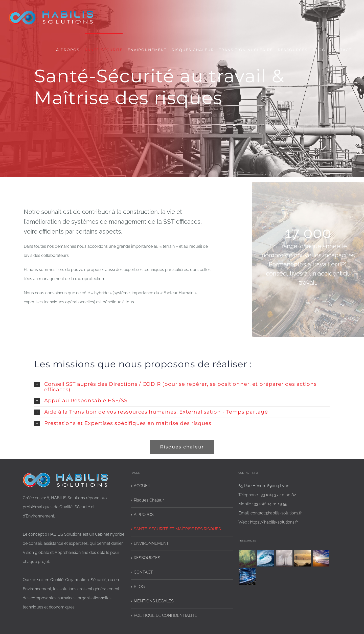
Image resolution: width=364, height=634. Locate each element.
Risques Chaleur (149, 500)
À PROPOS (144, 515)
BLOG (139, 587)
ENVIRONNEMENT (151, 543)
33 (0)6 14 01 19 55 (271, 504)
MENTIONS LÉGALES (154, 601)
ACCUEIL (142, 486)
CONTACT (143, 572)
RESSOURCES (147, 558)
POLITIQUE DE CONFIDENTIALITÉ (165, 615)
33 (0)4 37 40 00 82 (278, 495)
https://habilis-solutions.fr (274, 522)
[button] (182, 387)
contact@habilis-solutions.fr (276, 513)
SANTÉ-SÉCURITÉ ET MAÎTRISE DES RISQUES (177, 529)
